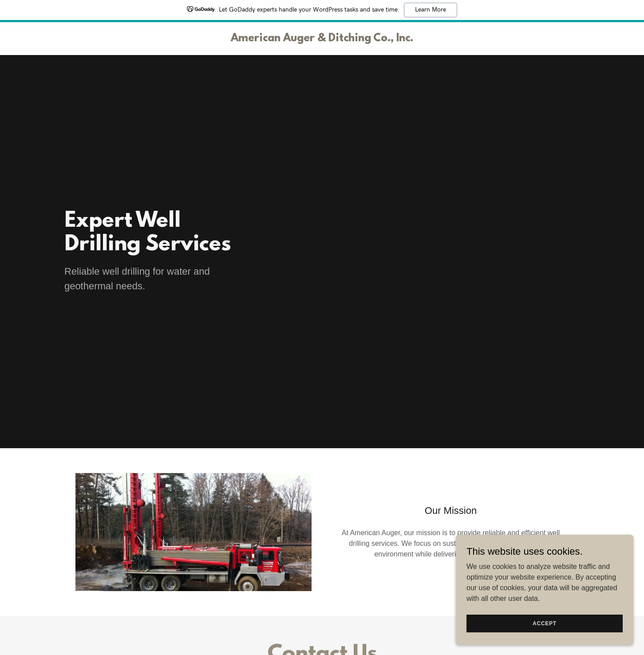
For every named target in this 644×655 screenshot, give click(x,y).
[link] (322, 39)
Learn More (431, 10)
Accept (545, 623)
